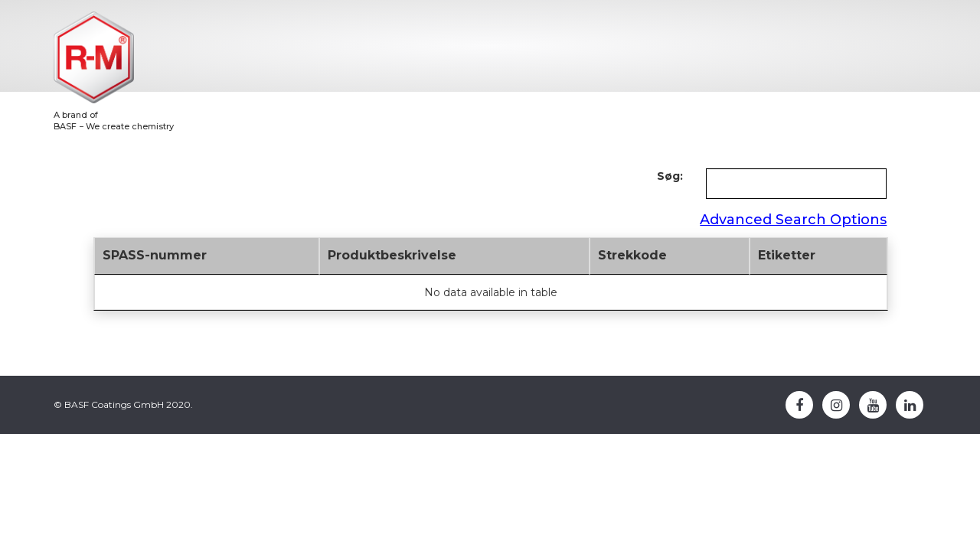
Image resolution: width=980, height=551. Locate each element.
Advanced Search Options (793, 220)
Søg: (670, 176)
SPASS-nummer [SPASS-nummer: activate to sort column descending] (155, 255)
